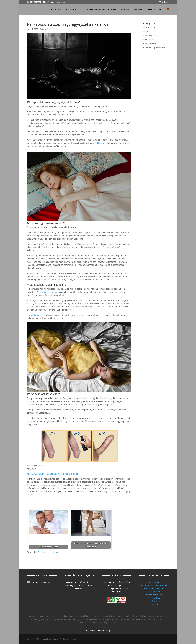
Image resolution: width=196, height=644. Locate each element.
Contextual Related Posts (48, 552)
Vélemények (138, 9)
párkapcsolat (37, 315)
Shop (161, 9)
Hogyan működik (73, 9)
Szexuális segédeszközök (154, 48)
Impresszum (154, 582)
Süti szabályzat (154, 592)
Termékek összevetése (94, 9)
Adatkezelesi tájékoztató (154, 588)
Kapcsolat (113, 9)
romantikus (96, 143)
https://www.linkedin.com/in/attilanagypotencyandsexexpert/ (53, 474)
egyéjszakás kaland (49, 292)
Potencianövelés (150, 36)
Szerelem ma (149, 40)
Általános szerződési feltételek (154, 585)
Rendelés (125, 9)
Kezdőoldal (56, 9)
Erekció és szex (150, 27)
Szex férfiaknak (47, 29)
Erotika (146, 32)
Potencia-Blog (104, 631)
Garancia (151, 9)
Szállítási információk (154, 595)
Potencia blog (154, 598)
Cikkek (154, 601)
